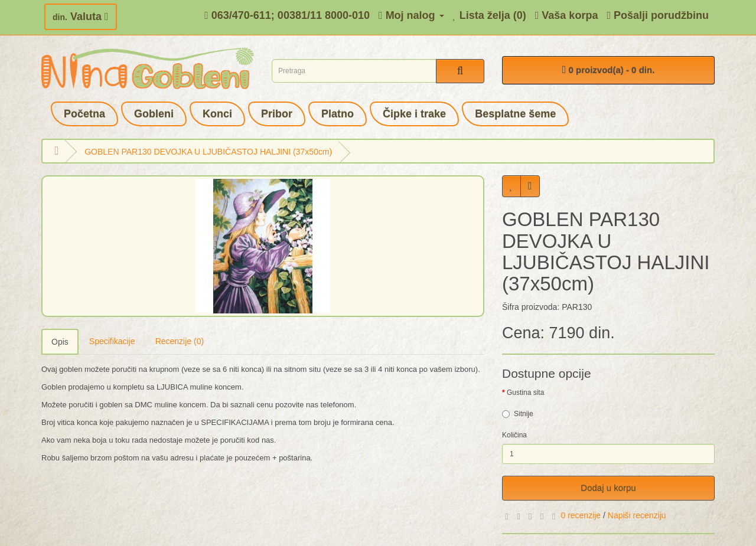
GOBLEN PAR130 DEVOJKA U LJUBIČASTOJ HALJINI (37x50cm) (208, 152)
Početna (84, 114)
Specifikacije (112, 341)
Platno (338, 114)
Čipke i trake (414, 114)
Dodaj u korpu (608, 488)
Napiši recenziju (637, 515)
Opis (60, 342)
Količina (514, 435)
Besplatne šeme (515, 114)
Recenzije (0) (180, 341)
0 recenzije (581, 515)
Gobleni (154, 114)
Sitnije (518, 414)
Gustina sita (525, 393)
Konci (217, 114)
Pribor (277, 114)
